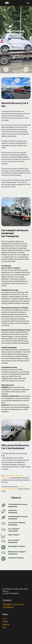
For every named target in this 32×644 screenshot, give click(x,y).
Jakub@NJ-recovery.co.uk (13, 604)
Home (5, 619)
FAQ (4, 628)
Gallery (5, 621)
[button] (6, 69)
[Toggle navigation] (28, 3)
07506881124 (8, 607)
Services (6, 625)
